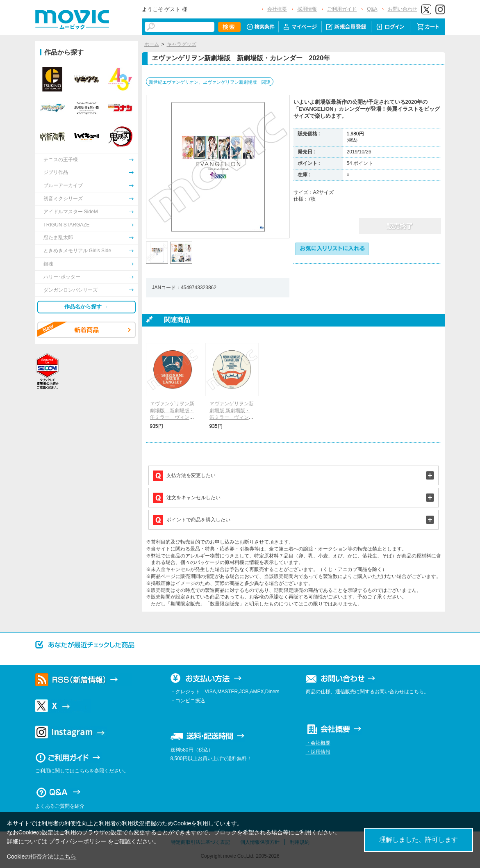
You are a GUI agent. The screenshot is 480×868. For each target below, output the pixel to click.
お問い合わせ (403, 9)
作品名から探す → (86, 307)
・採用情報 (318, 752)
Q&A (372, 9)
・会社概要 (318, 743)
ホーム (152, 44)
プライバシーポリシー (77, 841)
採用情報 (307, 9)
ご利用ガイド (342, 9)
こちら (68, 857)
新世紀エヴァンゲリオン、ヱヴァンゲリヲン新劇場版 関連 (210, 82)
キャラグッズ (182, 44)
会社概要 (277, 9)
